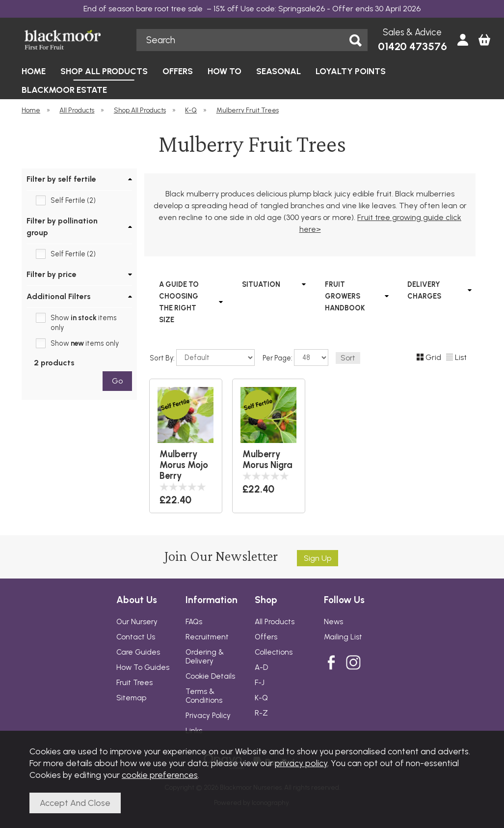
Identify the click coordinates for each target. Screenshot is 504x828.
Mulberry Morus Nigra (267, 460)
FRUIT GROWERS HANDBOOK (345, 296)
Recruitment (207, 637)
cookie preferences (160, 775)
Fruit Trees (134, 683)
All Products (275, 622)
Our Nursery (137, 622)
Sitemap (131, 698)
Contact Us (136, 637)
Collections (274, 652)
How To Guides (143, 667)
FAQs (194, 622)
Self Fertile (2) (73, 200)
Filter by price (52, 274)
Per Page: (295, 358)
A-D (261, 667)
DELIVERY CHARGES (424, 290)
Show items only (84, 323)
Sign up (318, 558)
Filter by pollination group (62, 227)
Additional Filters (59, 296)
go (117, 381)
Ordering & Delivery (205, 657)
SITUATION (261, 284)
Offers (266, 637)
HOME (34, 71)
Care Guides (138, 652)
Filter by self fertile (61, 179)
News (333, 622)
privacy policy (301, 763)
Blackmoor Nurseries (74, 40)
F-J (260, 683)
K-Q (261, 698)
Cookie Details (210, 676)
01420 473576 (412, 46)
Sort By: (202, 358)
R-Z (261, 713)
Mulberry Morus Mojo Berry (184, 465)
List (456, 357)
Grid (429, 357)
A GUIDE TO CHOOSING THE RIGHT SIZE (179, 302)
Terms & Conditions (204, 696)
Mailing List (343, 637)
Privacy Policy (208, 716)
